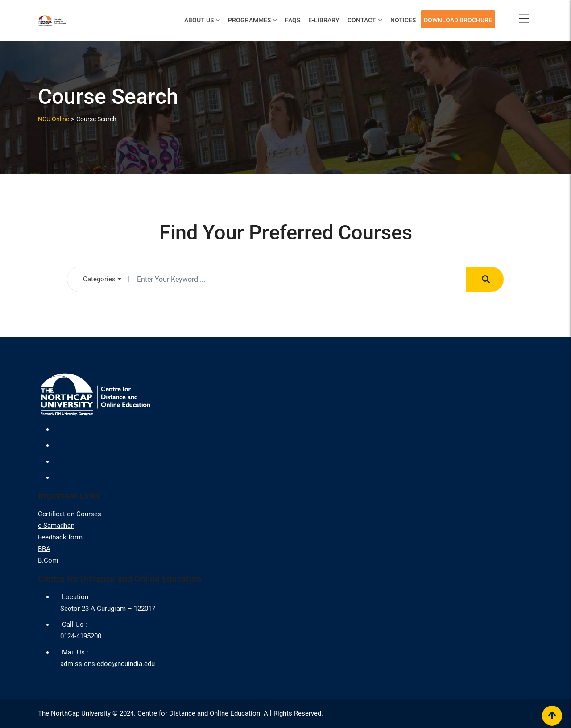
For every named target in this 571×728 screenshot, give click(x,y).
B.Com (48, 560)
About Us (199, 20)
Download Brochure (458, 20)
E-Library (324, 20)
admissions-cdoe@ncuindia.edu (108, 664)
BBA (44, 549)
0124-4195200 (81, 636)
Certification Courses (70, 514)
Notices (403, 20)
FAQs (293, 20)
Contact (362, 20)
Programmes (249, 20)
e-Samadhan (56, 526)
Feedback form (60, 537)
